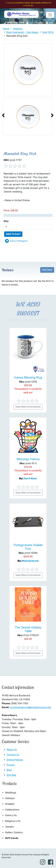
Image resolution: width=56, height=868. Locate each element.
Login (30, 23)
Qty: (6, 221)
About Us (12, 750)
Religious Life (13, 821)
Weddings (11, 793)
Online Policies (15, 760)
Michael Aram (30, 561)
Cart (49, 23)
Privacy (11, 765)
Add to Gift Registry (19, 241)
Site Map (11, 775)
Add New (47, 270)
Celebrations (12, 810)
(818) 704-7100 (16, 23)
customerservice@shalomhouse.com (30, 707)
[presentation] (3, 115)
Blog (9, 770)
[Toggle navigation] (50, 15)
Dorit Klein (30, 478)
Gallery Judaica (14, 832)
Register (40, 23)
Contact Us (13, 755)
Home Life (11, 815)
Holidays (10, 798)
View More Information (28, 407)
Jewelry (10, 827)
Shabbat (10, 804)
